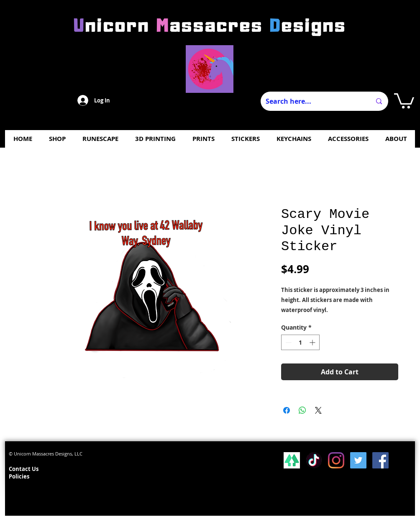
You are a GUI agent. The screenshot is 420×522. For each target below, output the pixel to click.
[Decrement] (288, 342)
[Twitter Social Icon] (358, 460)
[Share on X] (318, 410)
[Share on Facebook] (287, 410)
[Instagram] (336, 460)
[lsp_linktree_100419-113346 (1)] (292, 460)
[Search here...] (312, 101)
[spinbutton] (300, 342)
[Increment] (313, 342)
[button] (404, 100)
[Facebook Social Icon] (380, 460)
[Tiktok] (314, 460)
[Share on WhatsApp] (302, 410)
